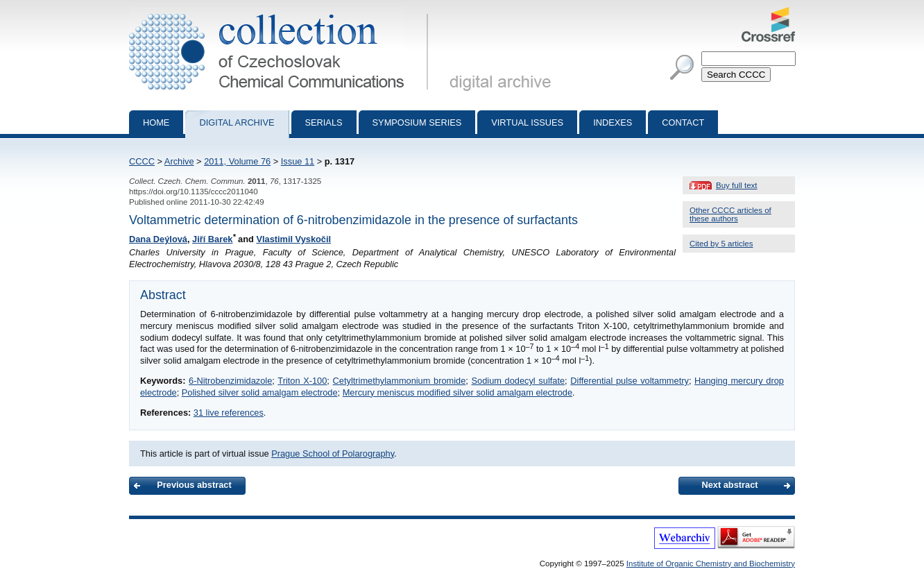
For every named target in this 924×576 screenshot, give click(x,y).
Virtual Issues (527, 122)
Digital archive (237, 122)
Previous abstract (194, 485)
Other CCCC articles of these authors (730, 214)
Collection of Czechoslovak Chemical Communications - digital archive (281, 12)
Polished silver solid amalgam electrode (260, 392)
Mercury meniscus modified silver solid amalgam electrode (457, 392)
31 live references (229, 413)
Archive (179, 161)
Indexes (613, 122)
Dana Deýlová (158, 239)
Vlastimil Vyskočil (293, 239)
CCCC (142, 161)
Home (156, 122)
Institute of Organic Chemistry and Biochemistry (711, 564)
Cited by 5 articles (721, 244)
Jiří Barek (212, 239)
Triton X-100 (302, 381)
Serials (324, 122)
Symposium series (417, 122)
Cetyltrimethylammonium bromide (400, 381)
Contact (683, 122)
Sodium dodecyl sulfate (519, 381)
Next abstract (729, 485)
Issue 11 (298, 161)
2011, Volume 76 (237, 161)
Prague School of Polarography (333, 454)
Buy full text (737, 185)
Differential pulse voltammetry (630, 381)
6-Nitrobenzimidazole (230, 381)
